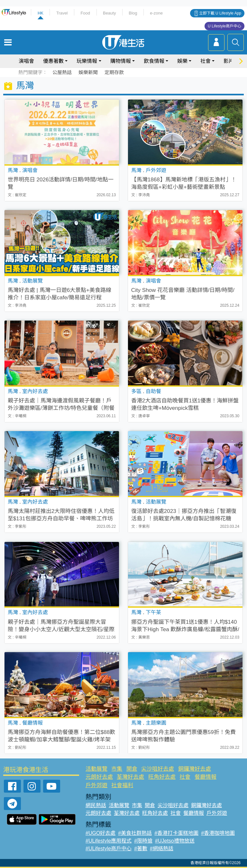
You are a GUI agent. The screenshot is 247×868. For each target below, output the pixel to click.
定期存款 (114, 72)
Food (85, 13)
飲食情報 (154, 61)
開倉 (132, 769)
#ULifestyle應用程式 (109, 841)
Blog (133, 13)
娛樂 (182, 61)
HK (41, 13)
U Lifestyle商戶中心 (224, 26)
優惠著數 (53, 61)
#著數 (141, 849)
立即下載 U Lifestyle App (220, 13)
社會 (206, 61)
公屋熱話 (62, 72)
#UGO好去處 (101, 833)
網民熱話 (96, 805)
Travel (62, 13)
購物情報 (121, 61)
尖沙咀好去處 (158, 769)
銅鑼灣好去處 (195, 769)
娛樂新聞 (88, 72)
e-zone (156, 13)
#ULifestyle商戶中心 (109, 849)
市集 (117, 769)
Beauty (109, 13)
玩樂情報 (87, 61)
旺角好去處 (162, 777)
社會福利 (122, 785)
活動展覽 (96, 769)
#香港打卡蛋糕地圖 (176, 833)
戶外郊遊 (96, 785)
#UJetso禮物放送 (175, 841)
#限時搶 (143, 841)
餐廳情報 (206, 777)
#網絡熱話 (162, 849)
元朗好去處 (99, 777)
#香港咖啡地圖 (218, 833)
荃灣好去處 (130, 777)
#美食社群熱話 (135, 833)
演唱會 (26, 61)
